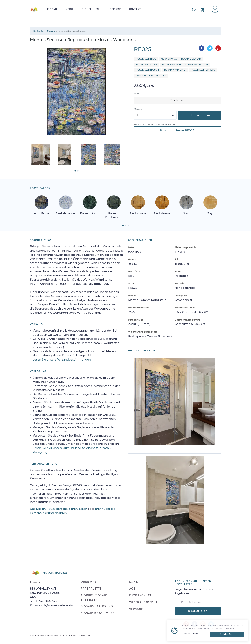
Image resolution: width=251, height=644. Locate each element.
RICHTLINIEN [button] (90, 9)
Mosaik (53, 9)
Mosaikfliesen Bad (191, 59)
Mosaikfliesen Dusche (148, 70)
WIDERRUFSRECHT (143, 603)
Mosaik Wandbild (171, 65)
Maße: (137, 93)
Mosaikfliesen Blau (146, 59)
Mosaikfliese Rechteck (203, 70)
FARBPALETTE (91, 589)
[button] (194, 9)
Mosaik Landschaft (146, 65)
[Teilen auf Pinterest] (218, 48)
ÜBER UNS (115, 9)
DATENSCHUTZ (140, 596)
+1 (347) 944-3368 (44, 601)
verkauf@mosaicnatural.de (51, 605)
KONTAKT (135, 9)
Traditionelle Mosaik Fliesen (151, 76)
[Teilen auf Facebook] (202, 48)
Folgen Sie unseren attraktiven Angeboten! (194, 591)
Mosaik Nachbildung (197, 65)
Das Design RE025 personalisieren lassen (59, 509)
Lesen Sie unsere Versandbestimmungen (62, 360)
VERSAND (136, 610)
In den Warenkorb (200, 115)
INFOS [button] (69, 9)
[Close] (227, 634)
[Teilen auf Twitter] (210, 48)
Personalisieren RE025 (177, 131)
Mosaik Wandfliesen (175, 70)
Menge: (138, 109)
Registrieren (198, 611)
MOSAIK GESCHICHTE (98, 614)
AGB (133, 589)
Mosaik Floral (169, 59)
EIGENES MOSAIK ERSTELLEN (94, 598)
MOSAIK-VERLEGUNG (97, 607)
